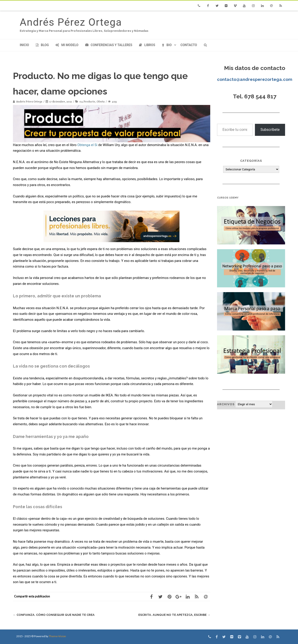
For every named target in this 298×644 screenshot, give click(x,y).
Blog (42, 45)
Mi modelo (67, 45)
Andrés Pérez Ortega (71, 22)
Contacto (189, 45)
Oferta (101, 101)
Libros (147, 45)
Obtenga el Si (87, 145)
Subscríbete (270, 130)
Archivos (226, 404)
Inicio (24, 45)
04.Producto (87, 101)
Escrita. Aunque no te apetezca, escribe (174, 615)
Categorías (251, 161)
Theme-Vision (57, 636)
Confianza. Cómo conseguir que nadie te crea (54, 615)
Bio (167, 45)
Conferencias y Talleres (109, 45)
